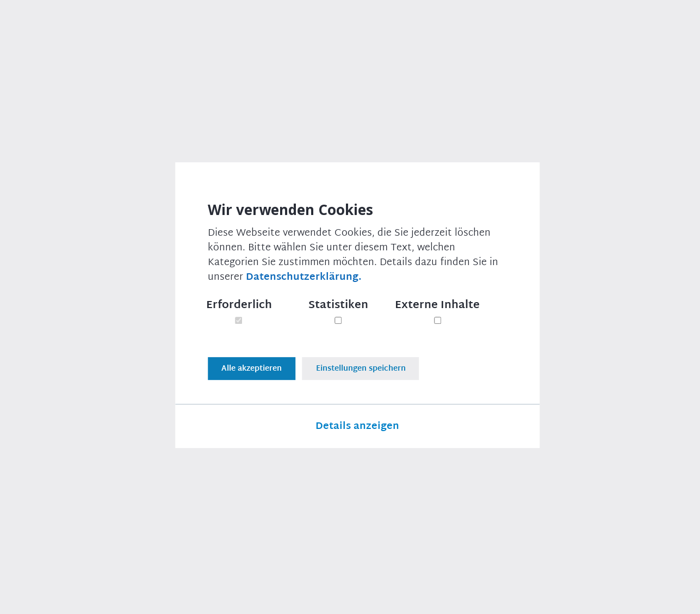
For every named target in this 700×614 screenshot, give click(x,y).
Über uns (239, 23)
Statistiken (338, 306)
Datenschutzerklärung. (304, 279)
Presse (292, 23)
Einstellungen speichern (367, 364)
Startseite (45, 79)
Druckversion (80, 413)
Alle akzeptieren (252, 364)
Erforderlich (239, 306)
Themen (183, 23)
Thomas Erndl (593, 254)
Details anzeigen (357, 425)
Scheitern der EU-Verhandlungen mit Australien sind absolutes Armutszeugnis (289, 79)
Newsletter (351, 23)
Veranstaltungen (431, 23)
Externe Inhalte (437, 306)
